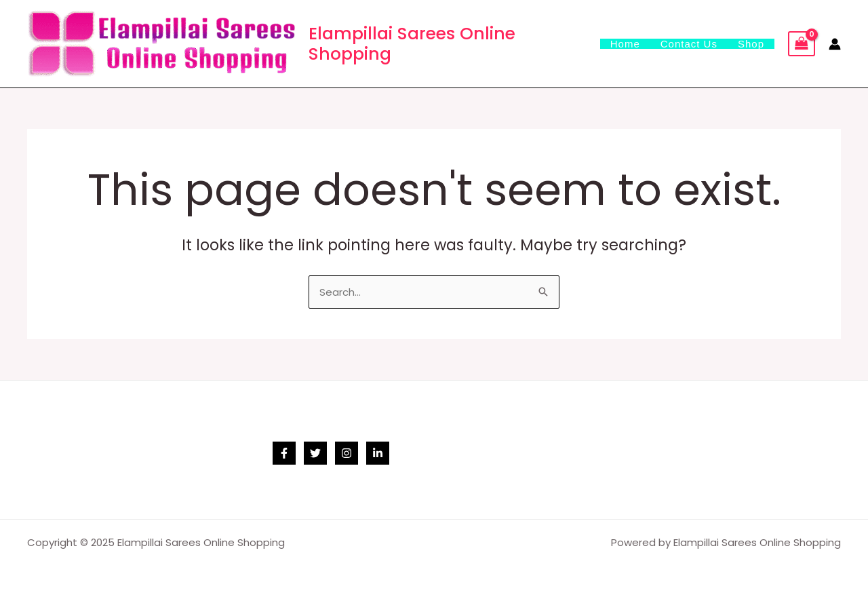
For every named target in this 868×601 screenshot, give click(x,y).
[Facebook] (284, 453)
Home (625, 44)
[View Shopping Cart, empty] (802, 44)
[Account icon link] (835, 44)
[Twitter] (315, 453)
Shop (751, 44)
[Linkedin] (378, 453)
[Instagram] (347, 453)
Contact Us (689, 44)
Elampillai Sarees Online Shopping (412, 44)
